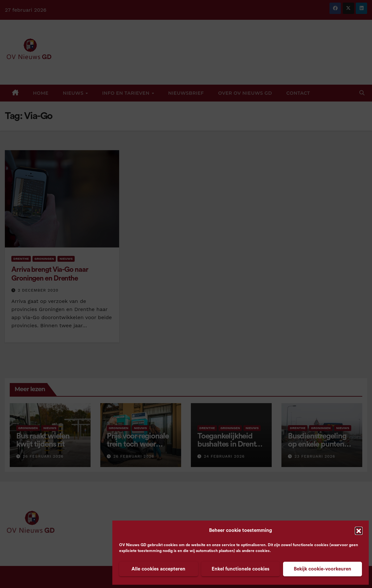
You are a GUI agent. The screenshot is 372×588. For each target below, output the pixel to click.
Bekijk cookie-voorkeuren (322, 569)
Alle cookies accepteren (158, 569)
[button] (359, 531)
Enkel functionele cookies (241, 569)
